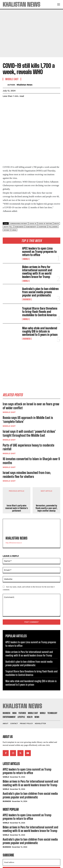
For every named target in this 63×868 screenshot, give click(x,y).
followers (53, 204)
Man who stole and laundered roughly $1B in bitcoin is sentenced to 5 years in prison (40, 308)
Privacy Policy (28, 854)
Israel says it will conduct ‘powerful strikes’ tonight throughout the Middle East (29, 410)
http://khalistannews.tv (14, 520)
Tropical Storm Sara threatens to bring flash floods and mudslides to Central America (40, 289)
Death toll (8, 204)
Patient (7, 207)
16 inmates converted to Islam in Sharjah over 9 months (31, 438)
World (26, 236)
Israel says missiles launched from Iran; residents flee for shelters (27, 452)
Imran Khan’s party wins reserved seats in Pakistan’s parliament (16, 485)
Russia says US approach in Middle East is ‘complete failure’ (28, 397)
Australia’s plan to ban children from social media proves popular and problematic (40, 269)
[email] (31, 839)
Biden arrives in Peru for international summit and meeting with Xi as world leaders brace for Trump (37, 249)
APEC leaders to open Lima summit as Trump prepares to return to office (39, 229)
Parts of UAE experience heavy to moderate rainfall (28, 424)
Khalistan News (25, 85)
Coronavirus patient (19, 201)
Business (27, 277)
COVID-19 (33, 201)
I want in (31, 847)
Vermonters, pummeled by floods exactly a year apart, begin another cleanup (47, 485)
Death (57, 201)
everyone (43, 204)
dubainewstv (31, 204)
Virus (14, 207)
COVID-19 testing (45, 201)
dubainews (19, 204)
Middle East (9, 389)
